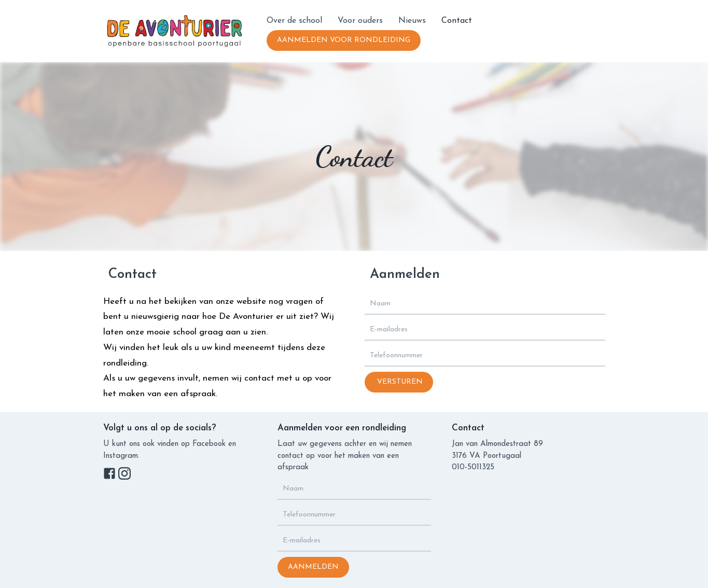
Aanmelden (313, 567)
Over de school (294, 21)
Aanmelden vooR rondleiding (344, 40)
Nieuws (412, 21)
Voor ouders (360, 21)
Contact (457, 21)
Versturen (399, 382)
